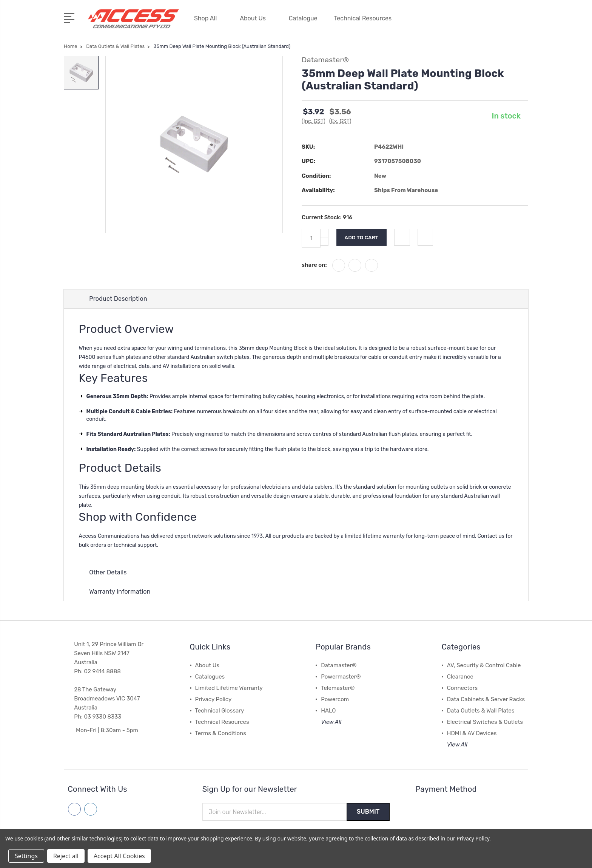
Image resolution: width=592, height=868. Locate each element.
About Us (256, 18)
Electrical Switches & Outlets (485, 722)
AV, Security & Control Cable (484, 665)
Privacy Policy (214, 699)
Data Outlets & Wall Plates (481, 710)
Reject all (66, 856)
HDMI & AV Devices (472, 733)
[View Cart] (524, 23)
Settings (26, 856)
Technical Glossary (220, 710)
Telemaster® (338, 688)
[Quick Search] (501, 23)
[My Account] (456, 23)
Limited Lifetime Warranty (229, 688)
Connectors (462, 688)
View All (331, 722)
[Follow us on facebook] (74, 809)
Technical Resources (366, 18)
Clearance (460, 676)
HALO (328, 710)
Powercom (335, 699)
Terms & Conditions (221, 733)
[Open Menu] (70, 17)
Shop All (209, 18)
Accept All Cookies (119, 856)
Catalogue (303, 18)
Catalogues (210, 676)
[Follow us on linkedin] (91, 809)
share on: (314, 264)
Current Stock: (327, 216)
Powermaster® (341, 676)
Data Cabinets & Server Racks (486, 699)
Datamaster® (339, 665)
